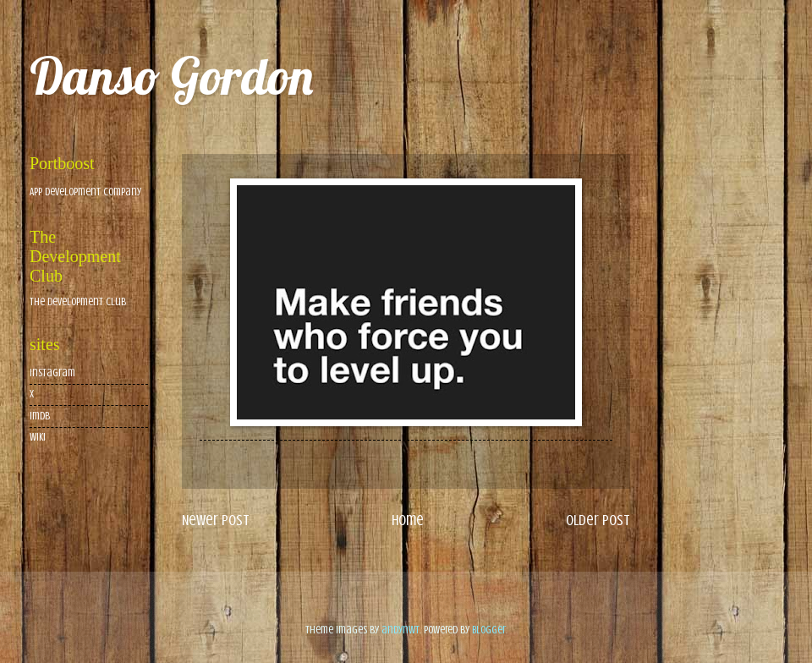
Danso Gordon (171, 76)
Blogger (489, 630)
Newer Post (216, 520)
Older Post (598, 520)
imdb (40, 416)
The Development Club (78, 302)
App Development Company (85, 192)
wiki (38, 437)
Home (408, 520)
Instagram (52, 373)
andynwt (401, 630)
